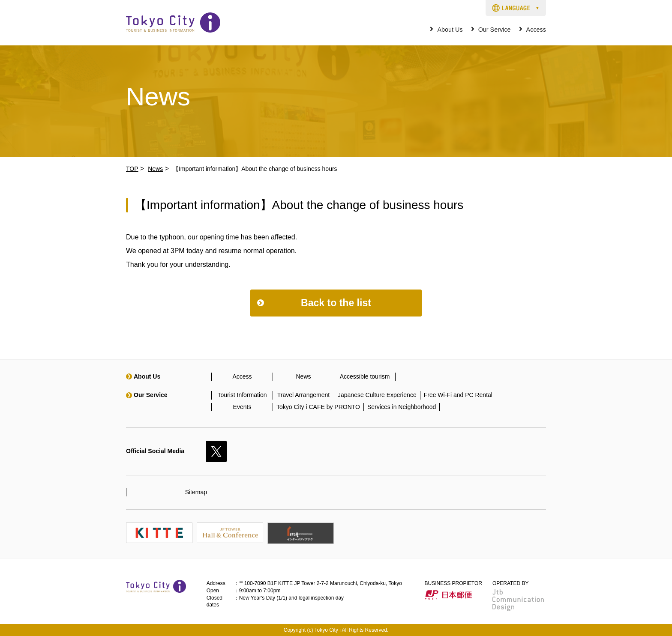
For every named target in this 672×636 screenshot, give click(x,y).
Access (536, 30)
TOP (132, 169)
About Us (450, 30)
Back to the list (336, 303)
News (155, 169)
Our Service (495, 30)
